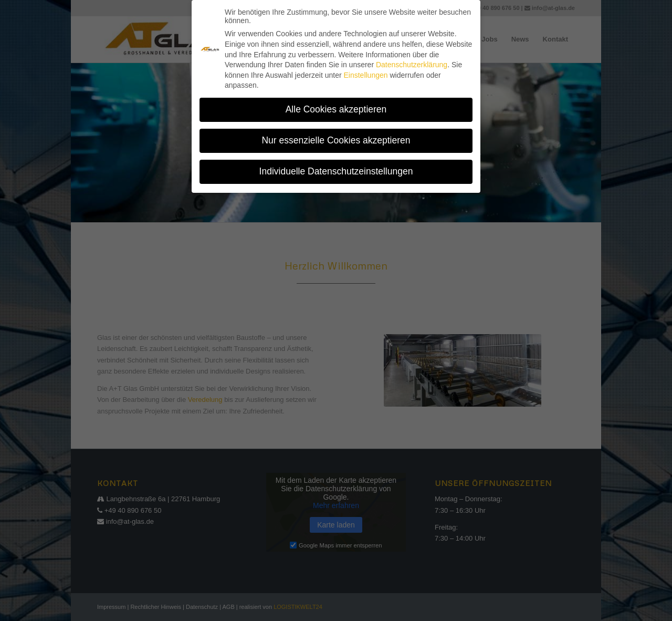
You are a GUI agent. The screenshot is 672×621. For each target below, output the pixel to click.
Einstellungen (365, 70)
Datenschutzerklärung (412, 60)
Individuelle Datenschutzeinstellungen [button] (336, 167)
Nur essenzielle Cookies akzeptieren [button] (336, 136)
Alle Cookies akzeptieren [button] (336, 105)
